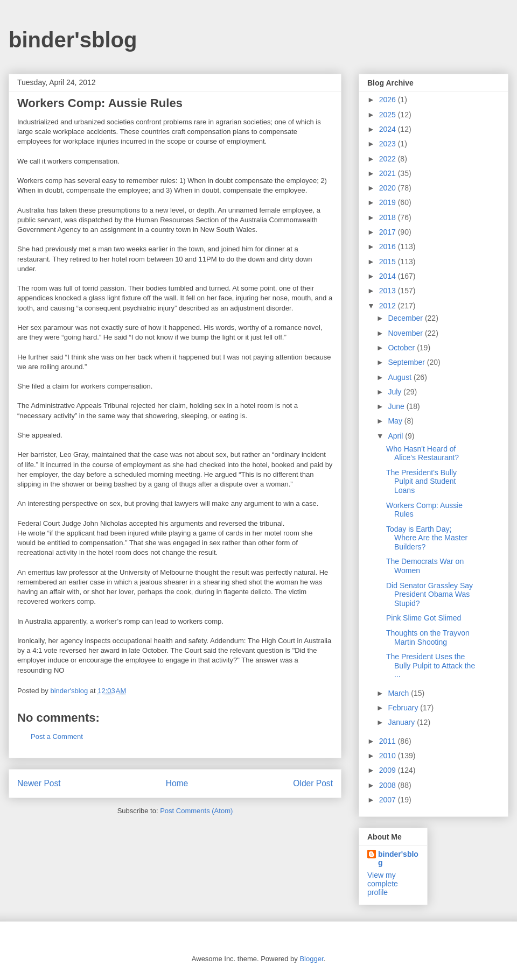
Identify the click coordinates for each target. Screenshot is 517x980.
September (407, 362)
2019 (389, 202)
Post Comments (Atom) (196, 811)
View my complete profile (383, 884)
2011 (389, 741)
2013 (389, 291)
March (399, 693)
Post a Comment (57, 736)
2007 (389, 800)
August (400, 377)
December (406, 318)
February (404, 708)
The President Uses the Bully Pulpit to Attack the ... (431, 666)
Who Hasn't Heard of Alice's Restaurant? (422, 453)
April (396, 436)
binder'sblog (73, 40)
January (402, 722)
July (396, 392)
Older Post (313, 783)
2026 (389, 100)
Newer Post (39, 783)
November (406, 333)
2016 (389, 246)
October (402, 348)
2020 (389, 188)
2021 (389, 173)
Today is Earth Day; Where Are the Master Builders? (427, 538)
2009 (389, 770)
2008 (389, 785)
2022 (389, 159)
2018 (389, 217)
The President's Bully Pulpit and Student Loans (421, 482)
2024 (389, 129)
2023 (389, 144)
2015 (389, 262)
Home (177, 783)
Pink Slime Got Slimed (424, 618)
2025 (389, 115)
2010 (389, 756)
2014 (389, 276)
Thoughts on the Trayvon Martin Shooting (428, 637)
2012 (389, 306)
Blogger (311, 959)
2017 (389, 232)
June (397, 406)
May (396, 421)
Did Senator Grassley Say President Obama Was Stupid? (429, 595)
